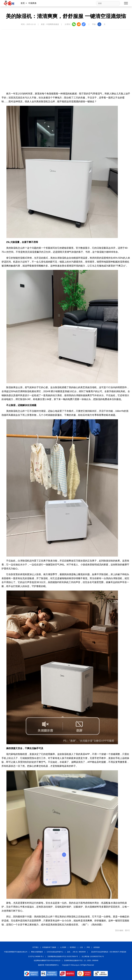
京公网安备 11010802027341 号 (93, 956)
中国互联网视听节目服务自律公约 (16, 952)
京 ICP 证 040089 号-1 (36, 956)
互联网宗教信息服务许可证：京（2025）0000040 (81, 961)
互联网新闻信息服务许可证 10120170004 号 (63, 956)
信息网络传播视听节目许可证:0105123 (47, 961)
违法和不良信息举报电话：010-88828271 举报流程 (109, 952)
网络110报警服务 (37, 952)
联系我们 (73, 947)
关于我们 (35, 947)
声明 (88, 947)
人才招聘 (63, 947)
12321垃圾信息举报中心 (55, 952)
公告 (81, 947)
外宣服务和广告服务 (49, 947)
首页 (23, 3)
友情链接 (97, 947)
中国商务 (32, 3)
